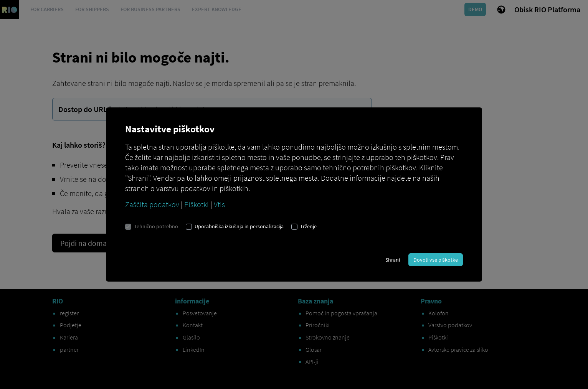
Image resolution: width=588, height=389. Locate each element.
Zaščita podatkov (152, 204)
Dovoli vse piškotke (436, 260)
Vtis (219, 204)
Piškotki (197, 204)
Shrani (393, 260)
